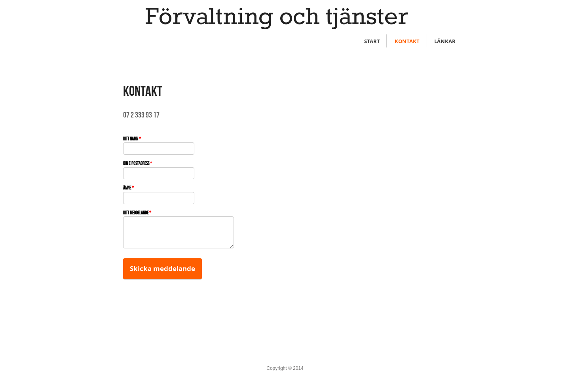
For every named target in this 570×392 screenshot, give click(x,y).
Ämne (128, 188)
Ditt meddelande (137, 213)
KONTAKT (407, 41)
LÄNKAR (445, 41)
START (372, 41)
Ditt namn (132, 139)
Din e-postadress (138, 163)
